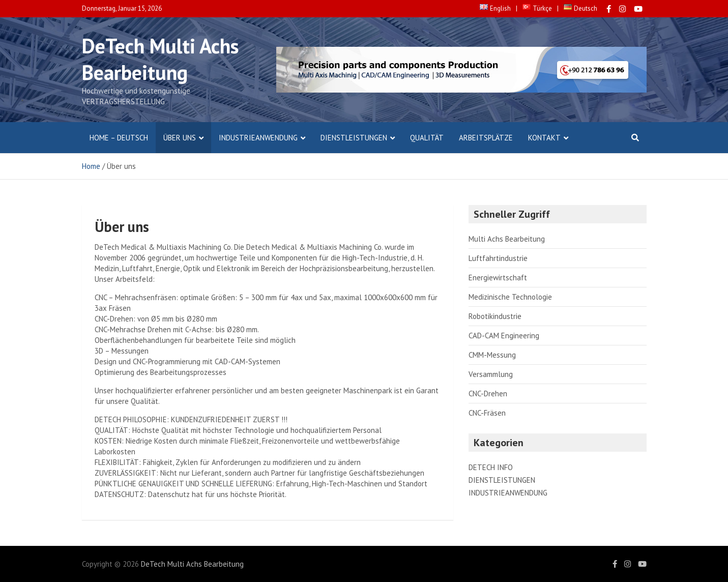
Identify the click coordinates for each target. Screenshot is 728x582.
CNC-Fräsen (487, 413)
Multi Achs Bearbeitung (507, 239)
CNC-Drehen (488, 394)
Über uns (180, 138)
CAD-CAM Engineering (504, 336)
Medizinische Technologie (510, 297)
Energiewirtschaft (498, 278)
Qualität (427, 138)
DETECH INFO (491, 467)
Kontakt (544, 138)
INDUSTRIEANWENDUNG (258, 138)
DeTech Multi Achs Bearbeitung (160, 59)
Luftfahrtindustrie (498, 258)
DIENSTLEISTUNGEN (354, 138)
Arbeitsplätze (486, 138)
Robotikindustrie (495, 316)
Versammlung (491, 374)
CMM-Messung (492, 355)
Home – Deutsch (119, 138)
